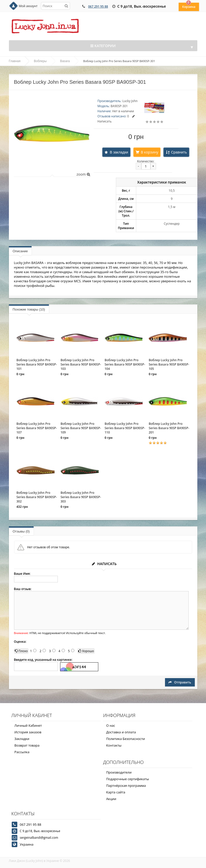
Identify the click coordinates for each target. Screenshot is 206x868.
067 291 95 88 (98, 6)
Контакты (114, 745)
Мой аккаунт (28, 6)
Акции (111, 799)
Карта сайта (116, 792)
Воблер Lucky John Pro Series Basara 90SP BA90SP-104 (125, 364)
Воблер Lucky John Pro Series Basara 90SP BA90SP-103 (81, 364)
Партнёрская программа (126, 786)
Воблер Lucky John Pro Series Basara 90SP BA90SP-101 (37, 364)
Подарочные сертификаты (128, 779)
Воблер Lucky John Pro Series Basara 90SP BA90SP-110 (125, 428)
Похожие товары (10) (29, 309)
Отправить (180, 682)
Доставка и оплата (121, 732)
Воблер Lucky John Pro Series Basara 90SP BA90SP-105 (169, 364)
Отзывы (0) (21, 531)
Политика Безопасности (126, 739)
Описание (20, 251)
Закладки (22, 739)
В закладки (119, 152)
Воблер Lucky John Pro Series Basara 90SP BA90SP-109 (81, 428)
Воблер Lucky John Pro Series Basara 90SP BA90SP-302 (37, 497)
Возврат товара (27, 745)
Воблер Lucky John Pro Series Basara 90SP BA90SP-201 (169, 428)
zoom (83, 174)
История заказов (28, 732)
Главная (15, 61)
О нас (111, 725)
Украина (27, 844)
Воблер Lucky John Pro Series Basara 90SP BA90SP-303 (81, 497)
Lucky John (130, 101)
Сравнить (179, 152)
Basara (65, 61)
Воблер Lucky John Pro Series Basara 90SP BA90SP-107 (37, 428)
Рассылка (22, 752)
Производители (119, 772)
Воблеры (40, 61)
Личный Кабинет (28, 725)
